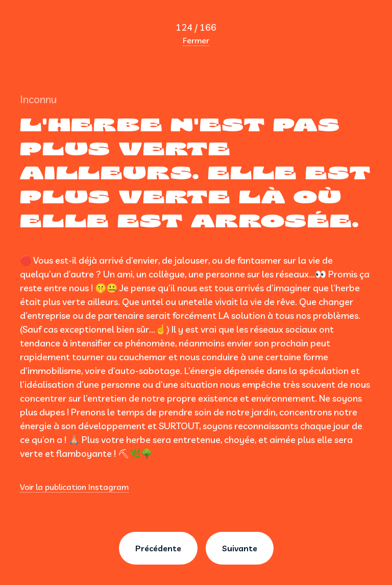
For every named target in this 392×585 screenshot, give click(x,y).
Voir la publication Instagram (74, 487)
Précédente (158, 548)
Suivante (240, 548)
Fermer (196, 40)
